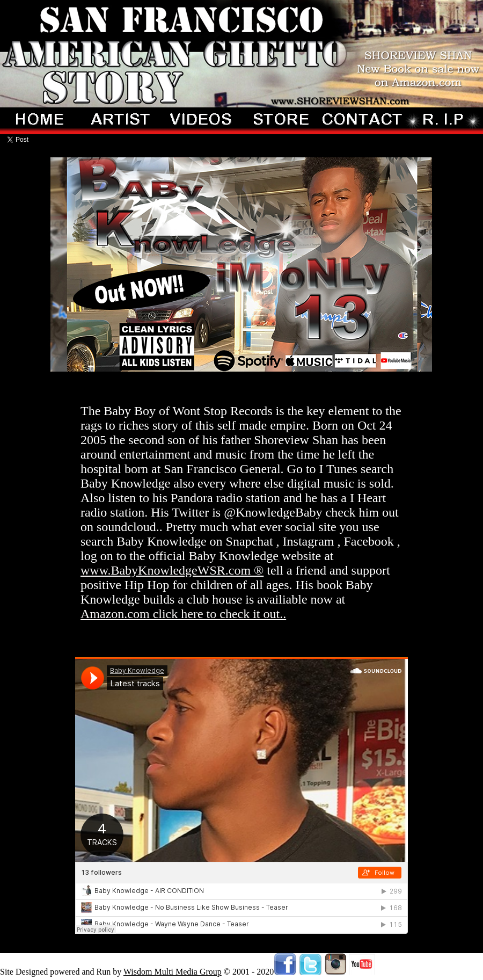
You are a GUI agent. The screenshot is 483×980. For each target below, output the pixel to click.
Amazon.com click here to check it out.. (183, 614)
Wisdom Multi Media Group (173, 972)
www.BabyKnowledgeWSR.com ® (172, 570)
